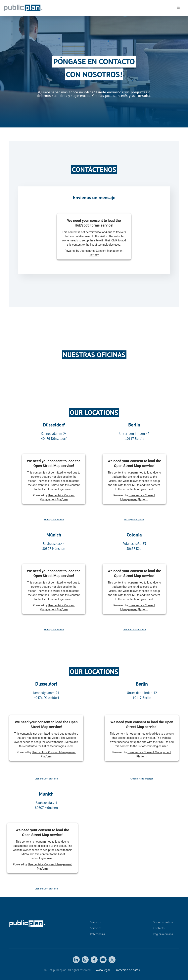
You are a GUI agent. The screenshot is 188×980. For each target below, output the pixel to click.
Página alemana (163, 934)
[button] (178, 8)
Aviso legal (103, 970)
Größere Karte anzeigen (134, 630)
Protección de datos (127, 970)
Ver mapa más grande (54, 520)
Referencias (97, 934)
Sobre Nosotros (163, 922)
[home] (43, 8)
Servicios (96, 922)
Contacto (159, 928)
